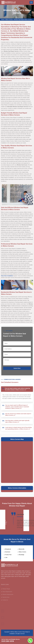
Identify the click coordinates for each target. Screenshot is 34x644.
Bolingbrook (8, 549)
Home (3, 20)
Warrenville (22, 549)
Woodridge (22, 555)
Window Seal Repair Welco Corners (23, 20)
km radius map (17, 462)
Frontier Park (8, 555)
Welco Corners (9, 20)
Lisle (6, 557)
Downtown (8, 552)
